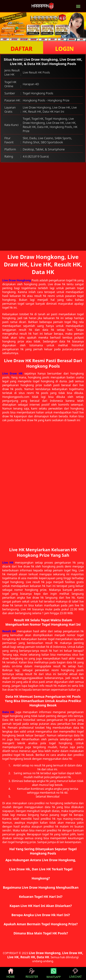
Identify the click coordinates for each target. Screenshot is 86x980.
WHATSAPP (54, 973)
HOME (11, 973)
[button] (43, 869)
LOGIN (65, 49)
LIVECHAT (75, 973)
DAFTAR (21, 49)
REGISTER (32, 973)
